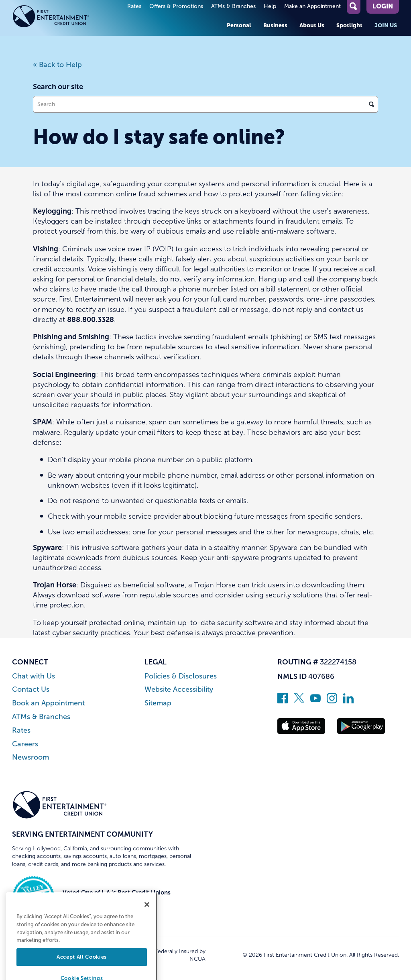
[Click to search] (371, 104)
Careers (25, 744)
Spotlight (349, 25)
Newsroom (31, 757)
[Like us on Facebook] (283, 701)
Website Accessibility (179, 690)
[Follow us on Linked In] (348, 701)
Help (270, 6)
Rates (134, 6)
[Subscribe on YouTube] (315, 701)
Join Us (386, 25)
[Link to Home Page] (60, 18)
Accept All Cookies (82, 969)
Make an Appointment (312, 6)
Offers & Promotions (176, 6)
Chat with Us (34, 676)
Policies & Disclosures (181, 676)
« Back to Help (57, 65)
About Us (312, 25)
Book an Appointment (48, 703)
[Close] (147, 917)
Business (275, 25)
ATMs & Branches (233, 6)
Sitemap (158, 703)
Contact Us (31, 690)
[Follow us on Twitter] (299, 701)
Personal (239, 25)
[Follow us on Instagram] (332, 701)
